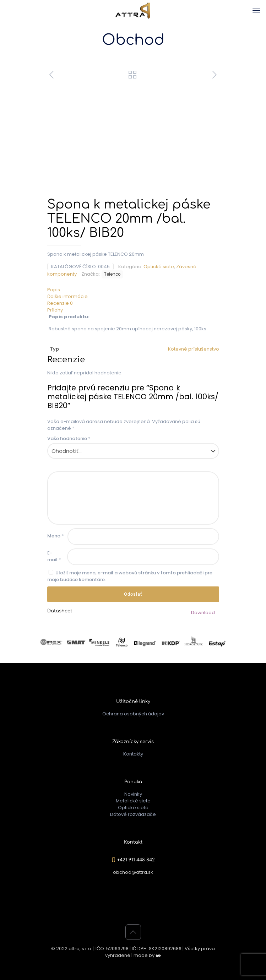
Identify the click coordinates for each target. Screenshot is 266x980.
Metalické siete (133, 801)
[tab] (133, 290)
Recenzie (60, 303)
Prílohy (55, 310)
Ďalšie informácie (67, 296)
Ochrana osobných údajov (133, 714)
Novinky (133, 794)
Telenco (112, 274)
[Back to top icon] (133, 932)
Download (203, 613)
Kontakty (133, 754)
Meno (56, 536)
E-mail (54, 556)
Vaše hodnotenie (69, 438)
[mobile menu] (256, 11)
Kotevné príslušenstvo (194, 349)
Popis (54, 290)
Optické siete (159, 267)
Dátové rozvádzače (133, 814)
